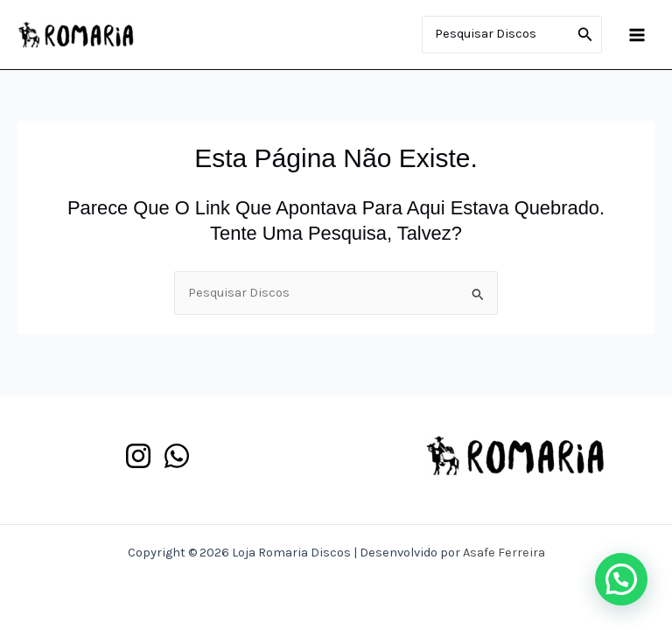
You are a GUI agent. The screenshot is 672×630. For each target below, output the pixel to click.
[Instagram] (138, 456)
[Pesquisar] (585, 35)
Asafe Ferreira (504, 553)
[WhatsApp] (177, 456)
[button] (621, 579)
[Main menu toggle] (637, 34)
